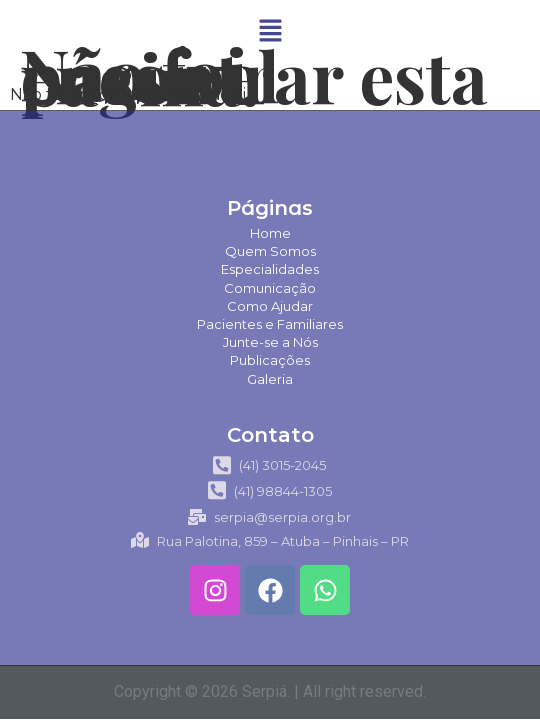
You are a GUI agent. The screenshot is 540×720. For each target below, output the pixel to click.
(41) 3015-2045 (269, 465)
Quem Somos (270, 251)
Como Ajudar (270, 306)
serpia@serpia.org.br (269, 517)
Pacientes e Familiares (270, 324)
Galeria (270, 379)
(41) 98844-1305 (270, 491)
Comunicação (270, 288)
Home (270, 233)
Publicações (270, 360)
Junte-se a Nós (270, 342)
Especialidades (270, 269)
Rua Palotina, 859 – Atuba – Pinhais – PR (270, 540)
